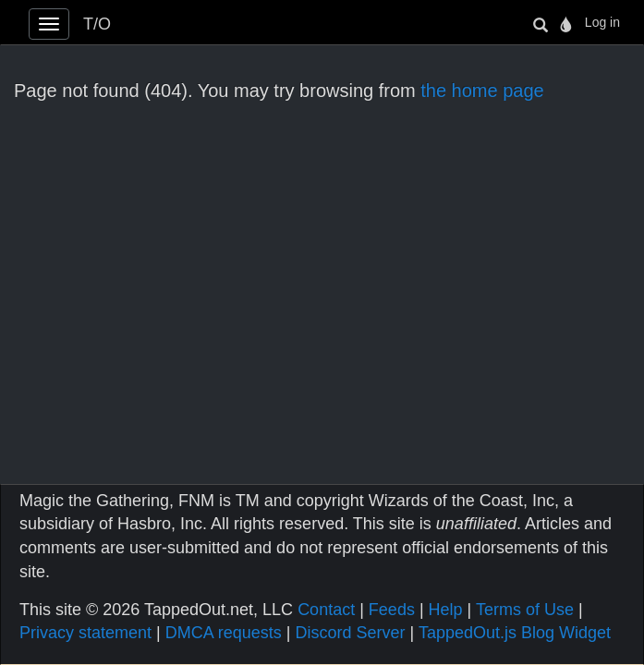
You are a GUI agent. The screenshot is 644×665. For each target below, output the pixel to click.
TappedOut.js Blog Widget (515, 633)
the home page (482, 91)
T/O (97, 24)
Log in (602, 22)
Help (446, 610)
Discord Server (350, 633)
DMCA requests (224, 633)
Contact (326, 610)
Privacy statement (85, 633)
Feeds (392, 610)
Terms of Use (525, 610)
